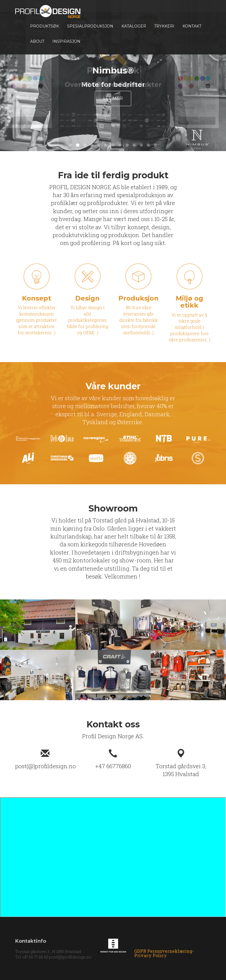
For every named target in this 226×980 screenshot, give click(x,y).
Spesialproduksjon (90, 26)
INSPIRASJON (66, 41)
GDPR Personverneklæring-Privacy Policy (164, 953)
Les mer (113, 98)
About (37, 41)
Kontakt (192, 26)
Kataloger (134, 26)
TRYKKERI (164, 26)
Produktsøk (45, 26)
